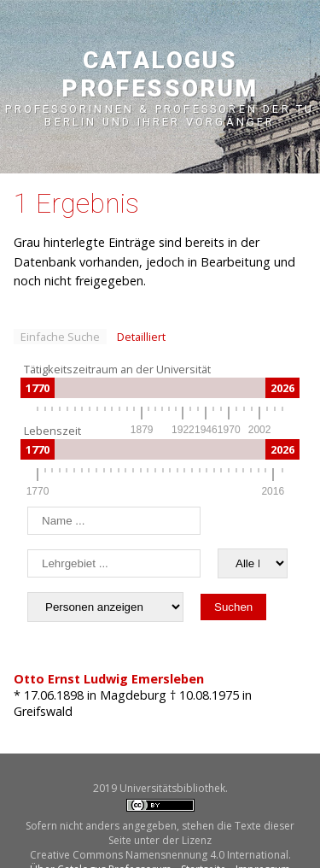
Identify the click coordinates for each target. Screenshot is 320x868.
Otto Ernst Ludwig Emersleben (109, 679)
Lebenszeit (52, 431)
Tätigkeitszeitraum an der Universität (117, 369)
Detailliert (141, 337)
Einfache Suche (60, 337)
